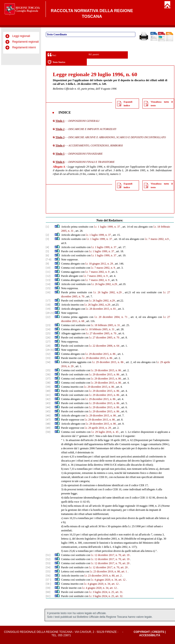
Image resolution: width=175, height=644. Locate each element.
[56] (48, 576)
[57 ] (48, 580)
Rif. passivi (94, 54)
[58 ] (48, 584)
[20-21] (50, 313)
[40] (48, 391)
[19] (48, 309)
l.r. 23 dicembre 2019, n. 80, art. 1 (108, 571)
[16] (48, 292)
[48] (48, 424)
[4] (47, 247)
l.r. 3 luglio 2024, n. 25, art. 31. (106, 592)
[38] (48, 383)
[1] (47, 227)
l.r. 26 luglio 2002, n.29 (104, 284)
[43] (48, 403)
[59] (48, 588)
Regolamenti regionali (26, 42)
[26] (48, 338)
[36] (48, 374)
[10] (48, 268)
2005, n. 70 (78, 296)
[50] (48, 432)
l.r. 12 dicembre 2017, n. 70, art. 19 (110, 555)
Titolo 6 (60, 162)
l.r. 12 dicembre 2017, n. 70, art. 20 (110, 563)
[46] (48, 415)
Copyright (142, 632)
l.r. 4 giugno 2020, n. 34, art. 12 (108, 580)
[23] (48, 325)
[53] (48, 563)
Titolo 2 (60, 129)
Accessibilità (150, 635)
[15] (48, 288)
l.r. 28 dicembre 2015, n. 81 (101, 309)
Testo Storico (56, 62)
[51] (48, 555)
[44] (48, 407)
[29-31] (50, 350)
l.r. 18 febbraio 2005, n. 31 (106, 325)
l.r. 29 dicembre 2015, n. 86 (100, 354)
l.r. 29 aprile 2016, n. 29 (98, 428)
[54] (48, 567)
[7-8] (49, 260)
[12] (48, 276)
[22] (48, 317)
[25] (48, 333)
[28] (48, 346)
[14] (48, 284)
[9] (47, 264)
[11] (48, 272)
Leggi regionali (21, 36)
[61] (48, 596)
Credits (158, 632)
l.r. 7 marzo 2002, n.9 (157, 239)
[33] (48, 358)
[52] (48, 559)
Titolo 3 (60, 137)
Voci (52, 55)
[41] (48, 395)
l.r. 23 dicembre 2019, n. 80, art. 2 (103, 576)
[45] (48, 411)
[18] (48, 305)
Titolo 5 (60, 154)
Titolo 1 (60, 121)
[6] (47, 255)
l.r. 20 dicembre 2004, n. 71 (111, 317)
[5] (47, 251)
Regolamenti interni (24, 47)
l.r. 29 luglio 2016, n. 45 (105, 432)
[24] (48, 329)
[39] (48, 387)
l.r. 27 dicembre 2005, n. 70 (101, 333)
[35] (48, 370)
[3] (47, 239)
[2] (47, 235)
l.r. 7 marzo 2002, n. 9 (103, 268)
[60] (48, 592)
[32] (48, 354)
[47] (48, 420)
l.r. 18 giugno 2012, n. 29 (99, 264)
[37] (48, 379)
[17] (48, 301)
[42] (48, 399)
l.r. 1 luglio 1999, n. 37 (107, 227)
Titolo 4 (60, 145)
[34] (48, 362)
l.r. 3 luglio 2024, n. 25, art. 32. (106, 596)
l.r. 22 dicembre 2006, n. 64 (104, 346)
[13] (48, 280)
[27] (48, 342)
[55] (48, 571)
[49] (48, 428)
